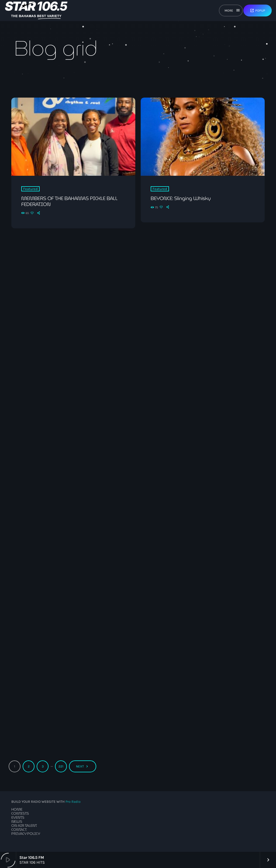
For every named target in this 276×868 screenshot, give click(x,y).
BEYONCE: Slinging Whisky (181, 199)
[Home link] (36, 11)
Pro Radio (73, 802)
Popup (258, 11)
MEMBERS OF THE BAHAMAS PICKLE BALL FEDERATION (69, 201)
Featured (30, 189)
